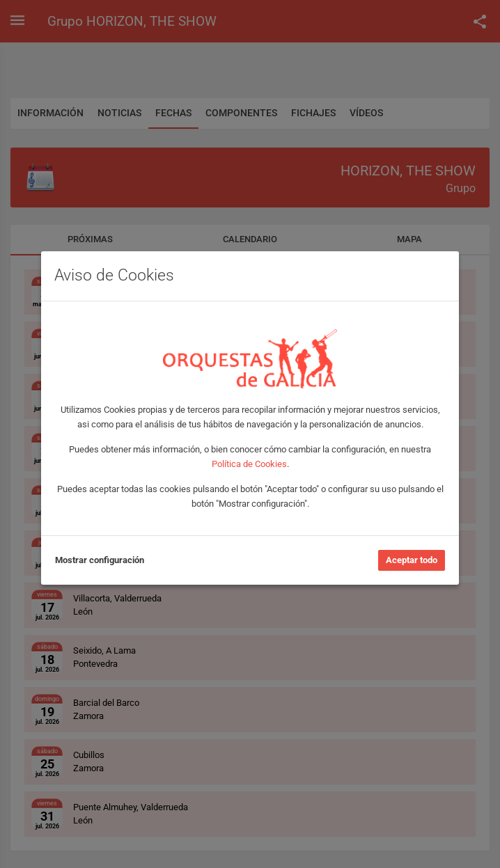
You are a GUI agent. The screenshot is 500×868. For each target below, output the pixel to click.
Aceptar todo (412, 560)
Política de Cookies (249, 464)
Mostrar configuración (100, 560)
